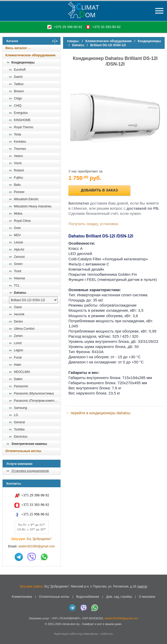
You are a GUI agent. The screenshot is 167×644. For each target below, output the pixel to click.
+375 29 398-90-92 (68, 27)
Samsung (20, 408)
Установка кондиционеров (30, 471)
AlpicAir (19, 250)
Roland (19, 170)
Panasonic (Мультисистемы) (34, 393)
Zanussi (19, 257)
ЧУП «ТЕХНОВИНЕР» (66, 618)
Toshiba (19, 429)
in (7, 628)
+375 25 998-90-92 (35, 514)
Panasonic (21, 386)
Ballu (17, 185)
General (19, 422)
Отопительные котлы (23, 451)
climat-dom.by (71, 624)
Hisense (19, 278)
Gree (17, 228)
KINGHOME (22, 120)
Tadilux (19, 84)
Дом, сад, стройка (119, 597)
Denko (18, 321)
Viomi (18, 163)
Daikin (18, 379)
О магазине (147, 597)
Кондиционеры (23, 62)
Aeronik (19, 314)
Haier (18, 365)
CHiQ (18, 106)
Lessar (19, 242)
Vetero (18, 156)
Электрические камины (29, 444)
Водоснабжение (88, 597)
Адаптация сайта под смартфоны (76, 634)
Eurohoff (20, 70)
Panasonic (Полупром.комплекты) (37, 401)
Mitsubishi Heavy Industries (33, 206)
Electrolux (21, 437)
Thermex (20, 149)
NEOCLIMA (22, 372)
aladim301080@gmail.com (37, 546)
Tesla (17, 134)
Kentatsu (20, 142)
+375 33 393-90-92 (107, 27)
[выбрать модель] (33, 300)
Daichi (18, 77)
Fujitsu (18, 178)
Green (18, 264)
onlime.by (107, 634)
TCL (17, 286)
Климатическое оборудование (30, 55)
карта (142, 586)
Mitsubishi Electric (26, 199)
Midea (18, 214)
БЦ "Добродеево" (39, 539)
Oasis (18, 307)
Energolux (21, 113)
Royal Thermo (24, 127)
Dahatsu (20, 293)
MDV (17, 235)
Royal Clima (22, 221)
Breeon (19, 91)
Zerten (18, 336)
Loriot (18, 343)
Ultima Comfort (24, 329)
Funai (18, 357)
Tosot (18, 271)
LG (16, 415)
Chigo (18, 98)
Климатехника (22, 597)
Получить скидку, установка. (94, 224)
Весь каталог (16, 48)
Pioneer (19, 192)
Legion (19, 350)
